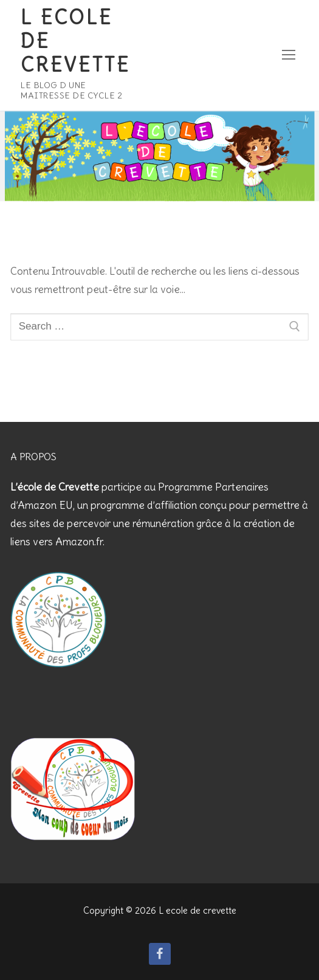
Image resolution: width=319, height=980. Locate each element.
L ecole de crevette (75, 42)
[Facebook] (160, 954)
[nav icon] (289, 55)
